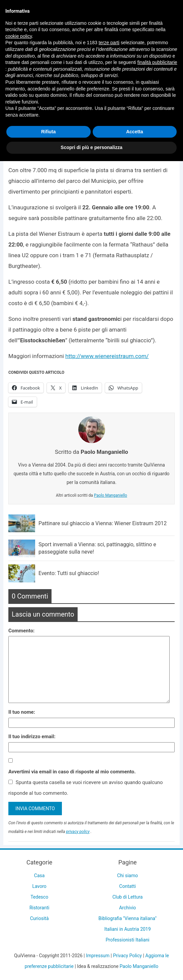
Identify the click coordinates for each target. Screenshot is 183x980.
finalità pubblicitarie (157, 62)
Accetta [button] (135, 132)
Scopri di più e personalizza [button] (91, 147)
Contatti (127, 886)
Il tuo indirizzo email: (32, 737)
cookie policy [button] (19, 36)
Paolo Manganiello (111, 495)
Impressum (98, 956)
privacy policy (78, 832)
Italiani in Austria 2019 (128, 929)
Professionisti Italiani (128, 940)
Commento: (21, 631)
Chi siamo (127, 876)
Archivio (127, 908)
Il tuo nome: (22, 712)
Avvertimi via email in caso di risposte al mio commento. (72, 772)
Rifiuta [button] (49, 132)
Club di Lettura (127, 897)
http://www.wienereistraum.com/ (107, 356)
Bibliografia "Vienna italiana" (127, 918)
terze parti (109, 43)
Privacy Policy (127, 956)
